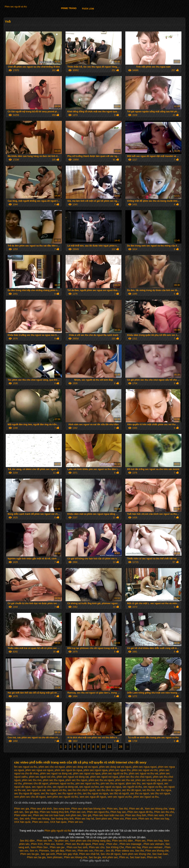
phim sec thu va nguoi (101, 780)
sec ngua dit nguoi (152, 783)
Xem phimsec (55, 857)
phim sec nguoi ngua (96, 770)
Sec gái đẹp (32, 812)
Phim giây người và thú (58, 831)
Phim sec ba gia (30, 854)
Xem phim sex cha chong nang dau (90, 841)
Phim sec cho (97, 847)
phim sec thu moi (32, 780)
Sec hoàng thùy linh (62, 819)
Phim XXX (37, 844)
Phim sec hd (154, 857)
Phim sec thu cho (164, 812)
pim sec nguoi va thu (87, 783)
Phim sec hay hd (85, 819)
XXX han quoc (59, 822)
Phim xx (124, 857)
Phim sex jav (57, 847)
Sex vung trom (61, 809)
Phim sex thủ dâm (123, 841)
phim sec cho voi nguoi (52, 767)
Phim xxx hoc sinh (77, 847)
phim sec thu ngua (53, 780)
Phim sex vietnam (154, 844)
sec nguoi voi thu (57, 790)
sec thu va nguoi (140, 793)
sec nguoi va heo (89, 787)
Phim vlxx (112, 844)
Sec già (87, 815)
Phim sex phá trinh (41, 809)
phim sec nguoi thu (120, 770)
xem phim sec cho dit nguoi (30, 797)
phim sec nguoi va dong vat (56, 773)
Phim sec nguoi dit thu (140, 812)
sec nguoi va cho (42, 787)
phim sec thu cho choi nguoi (135, 777)
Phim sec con (78, 812)
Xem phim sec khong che (136, 854)
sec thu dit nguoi (132, 790)
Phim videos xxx (124, 851)
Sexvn (60, 844)
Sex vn (34, 851)
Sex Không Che (115, 847)
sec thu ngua (164, 790)
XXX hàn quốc (23, 822)
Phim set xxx (75, 822)
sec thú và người (119, 793)
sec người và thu (132, 787)
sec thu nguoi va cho (70, 793)
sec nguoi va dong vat (65, 787)
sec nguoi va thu (153, 787)
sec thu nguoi (49, 793)
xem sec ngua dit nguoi (93, 797)
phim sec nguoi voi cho (42, 777)
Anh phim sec (73, 815)
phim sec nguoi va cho (145, 770)
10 (103, 747)
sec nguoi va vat (36, 790)
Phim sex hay (155, 841)
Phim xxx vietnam (153, 847)
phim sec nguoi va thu (146, 797)
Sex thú (123, 809)
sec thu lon (149, 790)
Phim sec (140, 841)
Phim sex (112, 809)
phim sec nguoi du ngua (68, 770)
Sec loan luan (160, 854)
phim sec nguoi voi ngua (104, 777)
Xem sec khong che (156, 809)
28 (121, 747)
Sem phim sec (104, 819)
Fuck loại (88, 9)
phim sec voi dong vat (148, 780)
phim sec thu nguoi (76, 780)
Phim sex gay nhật (67, 854)
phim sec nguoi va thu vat (144, 773)
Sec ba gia (95, 857)
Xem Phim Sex (39, 847)
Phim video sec (23, 815)
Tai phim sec (61, 841)
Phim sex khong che (157, 851)
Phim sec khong (40, 819)
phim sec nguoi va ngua (87, 773)
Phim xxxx (131, 819)
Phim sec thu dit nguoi (78, 844)
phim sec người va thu (115, 773)
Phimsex (44, 851)
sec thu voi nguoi (160, 793)
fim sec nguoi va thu (26, 767)
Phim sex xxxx (40, 822)
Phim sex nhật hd (89, 854)
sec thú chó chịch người (82, 790)
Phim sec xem (156, 815)
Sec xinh (25, 819)
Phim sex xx (145, 819)
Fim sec (99, 851)
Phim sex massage (131, 844)
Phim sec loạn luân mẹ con (108, 815)
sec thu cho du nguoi (109, 790)
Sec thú (139, 851)
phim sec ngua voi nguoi (39, 770)
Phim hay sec (118, 812)
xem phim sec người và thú (62, 797)
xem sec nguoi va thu (120, 797)
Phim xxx (119, 819)
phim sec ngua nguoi (145, 767)
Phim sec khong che (76, 857)
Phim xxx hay (161, 819)
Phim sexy (99, 844)
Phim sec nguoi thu (98, 812)
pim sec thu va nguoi (112, 783)
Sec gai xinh (48, 854)
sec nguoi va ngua (111, 787)
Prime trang (69, 8)
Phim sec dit (136, 809)
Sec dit (110, 851)
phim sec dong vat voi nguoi (115, 767)
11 (110, 747)
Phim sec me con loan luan (49, 815)
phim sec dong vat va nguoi (82, 767)
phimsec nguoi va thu (62, 783)
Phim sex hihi (45, 841)
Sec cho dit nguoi (110, 854)
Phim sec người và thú (16, 7)
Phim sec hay (133, 847)
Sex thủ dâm (28, 841)
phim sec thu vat (125, 780)
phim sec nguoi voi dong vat (73, 777)
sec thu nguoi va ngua (96, 793)
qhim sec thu (133, 783)
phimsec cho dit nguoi (36, 783)
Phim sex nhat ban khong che (88, 809)
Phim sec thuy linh (136, 815)
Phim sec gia (22, 809)
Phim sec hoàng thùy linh (54, 812)
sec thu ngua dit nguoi (27, 793)
